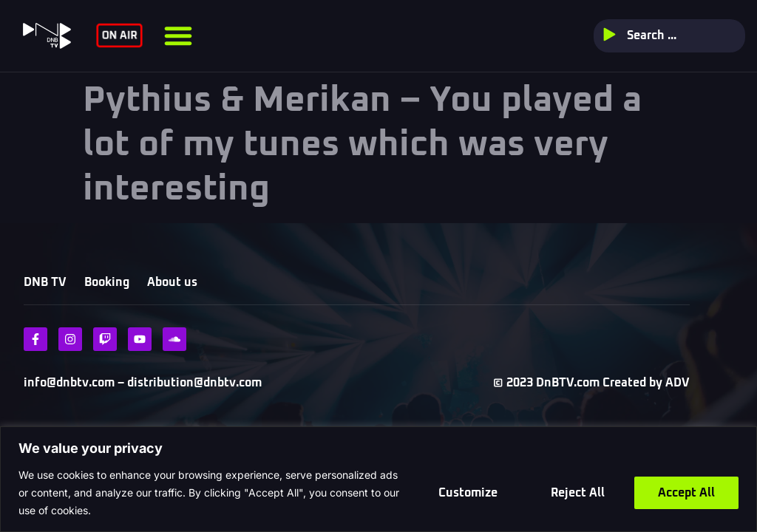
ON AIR (119, 35)
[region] (378, 479)
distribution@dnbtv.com (193, 383)
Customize (468, 493)
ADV (678, 383)
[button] (178, 35)
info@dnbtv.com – (74, 383)
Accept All (686, 493)
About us (172, 282)
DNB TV (45, 282)
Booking (107, 282)
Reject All (578, 493)
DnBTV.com (568, 383)
